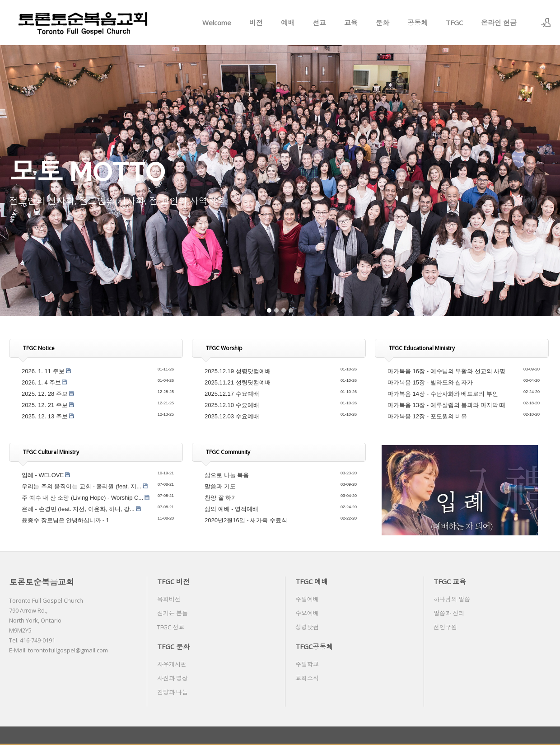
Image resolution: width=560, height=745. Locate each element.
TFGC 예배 (312, 581)
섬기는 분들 (173, 613)
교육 (351, 23)
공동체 (418, 23)
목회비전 (169, 599)
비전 (256, 23)
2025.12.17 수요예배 (232, 394)
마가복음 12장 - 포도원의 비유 (427, 416)
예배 (288, 23)
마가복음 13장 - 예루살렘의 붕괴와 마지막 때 (446, 405)
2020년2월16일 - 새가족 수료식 (246, 520)
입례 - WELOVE (43, 475)
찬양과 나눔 (173, 692)
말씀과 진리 (449, 613)
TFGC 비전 (173, 581)
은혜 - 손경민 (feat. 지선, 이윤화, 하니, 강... (78, 509)
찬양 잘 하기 (221, 498)
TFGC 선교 (171, 627)
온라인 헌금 (499, 23)
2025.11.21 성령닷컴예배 (238, 382)
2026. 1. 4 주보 (41, 382)
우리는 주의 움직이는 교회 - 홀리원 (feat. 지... (82, 486)
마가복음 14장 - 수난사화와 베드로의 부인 (443, 394)
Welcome (217, 23)
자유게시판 (172, 664)
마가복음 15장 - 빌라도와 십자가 (430, 382)
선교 (319, 23)
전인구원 (445, 627)
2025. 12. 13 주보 (45, 416)
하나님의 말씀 (452, 599)
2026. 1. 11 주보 (43, 371)
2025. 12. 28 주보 (45, 394)
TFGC (454, 23)
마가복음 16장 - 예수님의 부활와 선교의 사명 (446, 371)
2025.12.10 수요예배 (232, 405)
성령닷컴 (307, 627)
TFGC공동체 (314, 647)
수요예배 (307, 613)
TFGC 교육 (450, 581)
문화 (383, 23)
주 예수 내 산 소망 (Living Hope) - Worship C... (82, 498)
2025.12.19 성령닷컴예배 (238, 371)
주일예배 (307, 599)
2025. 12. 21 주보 (45, 405)
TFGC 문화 (173, 647)
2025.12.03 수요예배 (232, 416)
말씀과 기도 (220, 486)
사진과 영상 (173, 678)
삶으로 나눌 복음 (227, 475)
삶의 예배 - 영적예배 (231, 509)
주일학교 (307, 664)
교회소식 (307, 678)
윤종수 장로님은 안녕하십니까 (61, 520)
